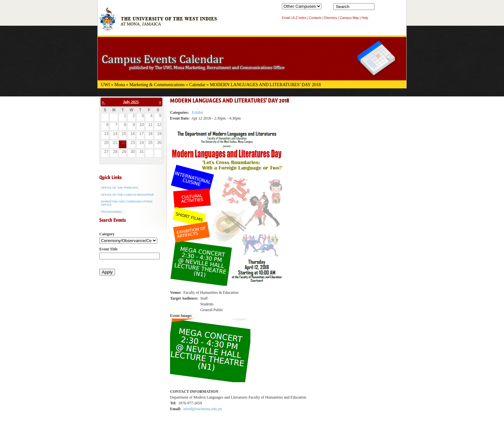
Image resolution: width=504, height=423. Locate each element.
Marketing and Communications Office (127, 203)
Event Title (108, 249)
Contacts (315, 18)
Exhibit (198, 113)
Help (365, 18)
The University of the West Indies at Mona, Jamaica (158, 22)
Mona (120, 85)
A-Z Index (299, 18)
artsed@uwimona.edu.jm (203, 409)
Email (286, 18)
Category (107, 234)
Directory (331, 18)
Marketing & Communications (157, 85)
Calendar (198, 85)
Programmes (112, 212)
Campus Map (349, 18)
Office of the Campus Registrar (127, 195)
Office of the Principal (120, 188)
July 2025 (131, 102)
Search (381, 8)
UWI (105, 85)
